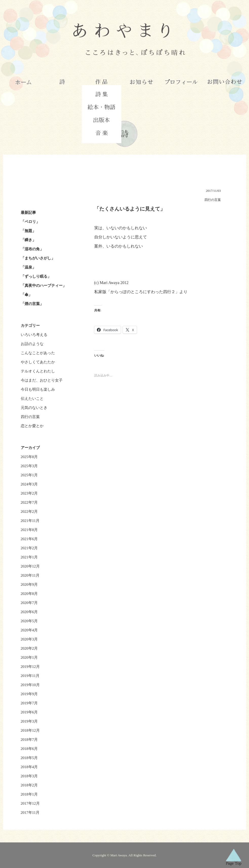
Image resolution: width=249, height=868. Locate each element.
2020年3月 (29, 639)
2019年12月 (30, 667)
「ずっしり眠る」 (36, 276)
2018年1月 (29, 794)
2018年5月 (29, 758)
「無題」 (28, 231)
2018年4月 (29, 767)
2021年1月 (29, 557)
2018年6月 (29, 749)
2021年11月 (30, 521)
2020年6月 (29, 612)
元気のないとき (34, 408)
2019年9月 (29, 694)
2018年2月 (29, 785)
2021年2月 (29, 548)
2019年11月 (30, 676)
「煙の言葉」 (32, 304)
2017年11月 (30, 813)
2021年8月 (29, 530)
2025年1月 (29, 475)
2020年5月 (29, 621)
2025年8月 (29, 457)
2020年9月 (29, 584)
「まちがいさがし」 (38, 258)
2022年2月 (29, 512)
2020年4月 (29, 630)
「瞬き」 (28, 240)
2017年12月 (30, 803)
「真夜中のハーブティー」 (44, 286)
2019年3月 (29, 721)
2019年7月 (29, 703)
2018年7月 (29, 740)
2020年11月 (30, 575)
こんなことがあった (38, 353)
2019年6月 (29, 712)
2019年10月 (30, 685)
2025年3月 (29, 466)
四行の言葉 (30, 417)
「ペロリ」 (30, 222)
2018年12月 (30, 730)
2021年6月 (29, 539)
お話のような (32, 344)
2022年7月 (29, 502)
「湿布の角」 (32, 249)
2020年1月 (29, 657)
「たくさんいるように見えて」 (130, 209)
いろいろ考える (34, 335)
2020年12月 (30, 566)
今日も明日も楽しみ (38, 389)
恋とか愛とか (32, 426)
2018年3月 (29, 776)
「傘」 (26, 295)
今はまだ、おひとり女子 (42, 380)
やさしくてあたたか (38, 362)
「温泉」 (28, 267)
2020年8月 (29, 594)
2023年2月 (29, 493)
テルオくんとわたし (38, 371)
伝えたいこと (32, 399)
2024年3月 (29, 484)
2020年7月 (29, 603)
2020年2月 (29, 648)
